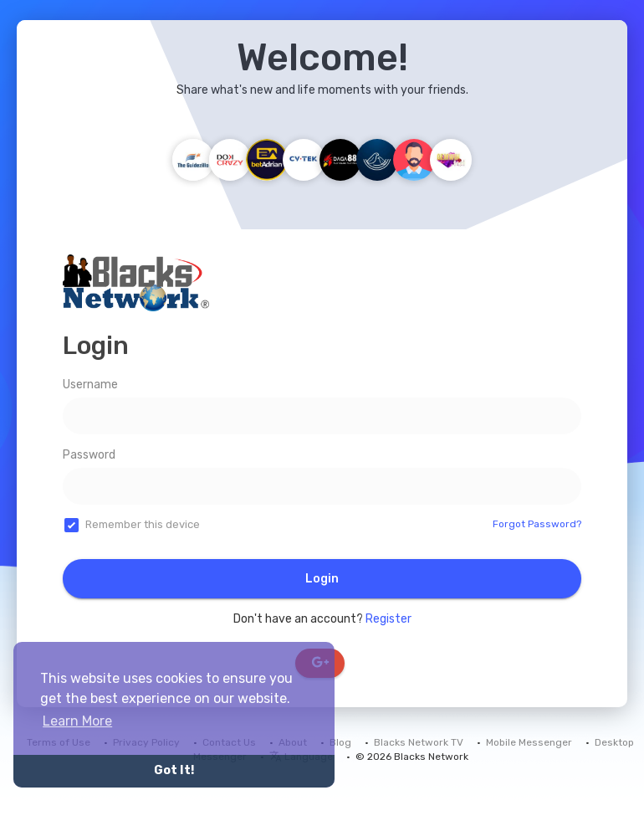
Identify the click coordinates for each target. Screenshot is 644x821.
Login (322, 579)
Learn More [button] (77, 721)
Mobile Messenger (529, 742)
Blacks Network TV (419, 742)
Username (90, 385)
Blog (340, 742)
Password (89, 455)
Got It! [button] (174, 770)
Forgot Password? (537, 524)
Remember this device (143, 524)
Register (388, 619)
